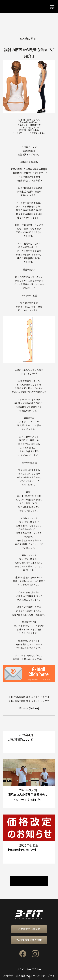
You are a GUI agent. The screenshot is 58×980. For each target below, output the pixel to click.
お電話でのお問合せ (29, 929)
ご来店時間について (20, 739)
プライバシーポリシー (29, 969)
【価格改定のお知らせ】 (22, 850)
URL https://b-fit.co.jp (29, 708)
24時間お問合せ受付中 (29, 940)
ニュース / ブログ (29, 881)
